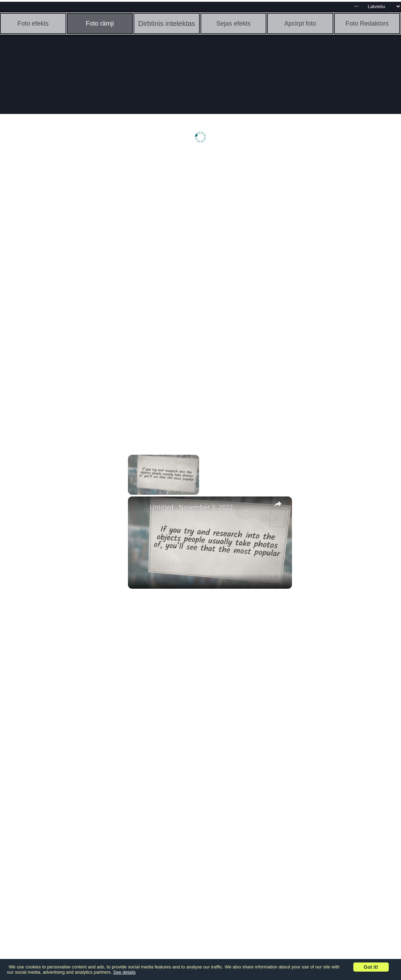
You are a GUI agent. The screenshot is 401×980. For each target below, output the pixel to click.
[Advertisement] (54, 265)
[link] (139, 508)
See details (124, 972)
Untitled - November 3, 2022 (191, 507)
